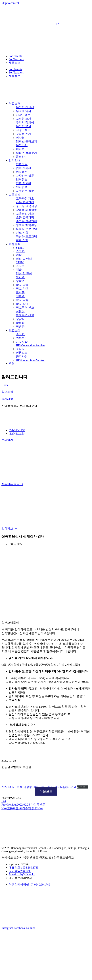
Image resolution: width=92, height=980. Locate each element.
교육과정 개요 (25, 198)
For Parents (15, 56)
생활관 (20, 281)
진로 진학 (22, 233)
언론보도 (22, 338)
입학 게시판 (24, 168)
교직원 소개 (24, 119)
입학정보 (22, 164)
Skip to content (10, 3)
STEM (20, 248)
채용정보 (14, 63)
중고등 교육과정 (26, 206)
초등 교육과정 (25, 202)
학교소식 (7, 392)
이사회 (20, 138)
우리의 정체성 (25, 107)
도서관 (20, 277)
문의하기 (22, 145)
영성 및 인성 (24, 259)
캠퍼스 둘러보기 (26, 141)
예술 (19, 255)
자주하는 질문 (25, 176)
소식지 (20, 334)
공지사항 (22, 342)
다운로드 (82, 787)
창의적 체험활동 (26, 210)
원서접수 (22, 172)
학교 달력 (22, 285)
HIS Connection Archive (30, 345)
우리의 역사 (24, 111)
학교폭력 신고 (25, 308)
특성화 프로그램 (26, 229)
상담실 (20, 311)
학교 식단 (22, 289)
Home (5, 385)
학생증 (20, 323)
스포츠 (20, 251)
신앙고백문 (23, 115)
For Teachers (16, 59)
